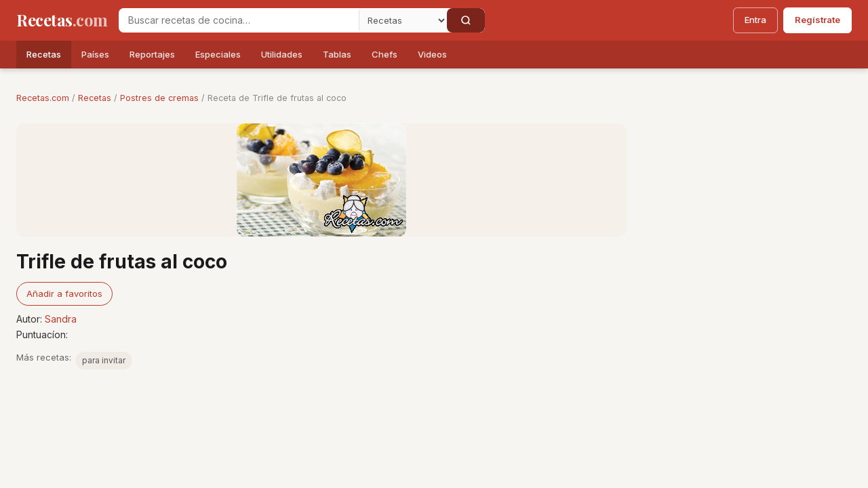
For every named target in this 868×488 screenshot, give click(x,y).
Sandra (61, 319)
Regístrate (817, 20)
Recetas (44, 54)
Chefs (384, 54)
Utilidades (282, 54)
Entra (755, 20)
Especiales (218, 54)
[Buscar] (466, 20)
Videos (432, 54)
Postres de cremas (159, 98)
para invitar (104, 360)
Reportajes (152, 54)
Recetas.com (43, 98)
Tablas (337, 54)
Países (95, 54)
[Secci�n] (403, 20)
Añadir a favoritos (64, 293)
